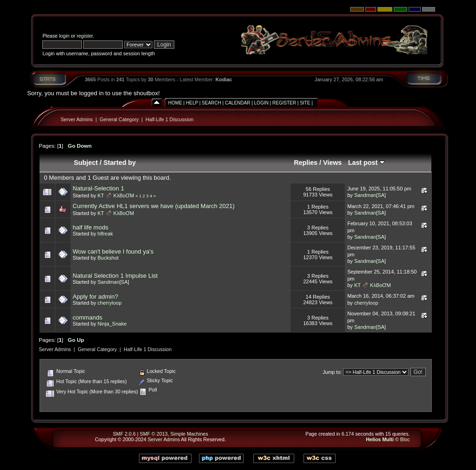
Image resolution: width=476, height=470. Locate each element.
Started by (119, 163)
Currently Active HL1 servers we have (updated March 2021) (153, 206)
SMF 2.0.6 (124, 434)
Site (305, 103)
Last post (367, 163)
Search (212, 103)
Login (261, 103)
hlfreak (105, 234)
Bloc (405, 439)
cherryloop (110, 303)
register (85, 36)
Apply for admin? (95, 297)
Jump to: (332, 372)
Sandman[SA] (370, 195)
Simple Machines (189, 434)
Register (284, 103)
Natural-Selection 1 (98, 188)
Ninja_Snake (112, 324)
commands (87, 317)
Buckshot (108, 258)
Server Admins (76, 119)
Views (332, 163)
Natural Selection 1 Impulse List (115, 276)
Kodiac (224, 79)
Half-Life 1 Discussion (169, 119)
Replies (306, 163)
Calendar (238, 103)
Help (192, 103)
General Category (119, 119)
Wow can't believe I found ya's (113, 251)
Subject (86, 163)
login (64, 36)
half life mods (90, 227)
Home (175, 103)
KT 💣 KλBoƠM (116, 196)
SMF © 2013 (154, 434)
